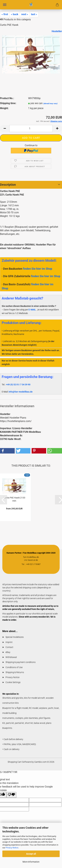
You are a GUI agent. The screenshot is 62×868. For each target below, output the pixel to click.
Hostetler (57, 31)
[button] (5, 129)
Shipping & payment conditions (21, 662)
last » (34, 14)
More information (31, 862)
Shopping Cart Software (19, 762)
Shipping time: (8, 103)
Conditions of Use (14, 667)
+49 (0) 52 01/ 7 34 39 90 (18, 385)
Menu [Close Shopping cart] (5, 5)
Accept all (31, 854)
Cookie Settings (13, 682)
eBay (8, 652)
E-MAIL (32, 310)
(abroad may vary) (50, 104)
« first (5, 14)
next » (25, 14)
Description (8, 185)
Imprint (9, 642)
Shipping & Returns (15, 672)
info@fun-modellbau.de (21, 392)
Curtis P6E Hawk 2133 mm (14, 499)
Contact (9, 647)
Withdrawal (11, 657)
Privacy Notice (12, 848)
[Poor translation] (11, 795)
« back (15, 14)
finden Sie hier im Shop (37, 269)
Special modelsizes (15, 637)
